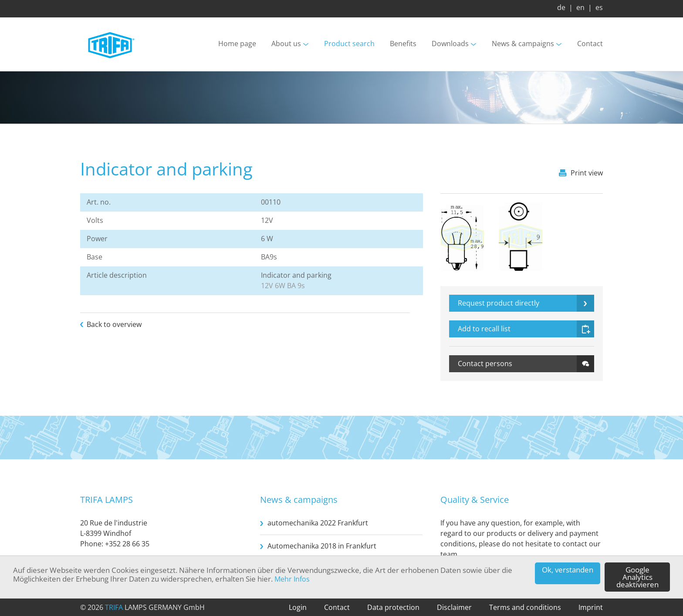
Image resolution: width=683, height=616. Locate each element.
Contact (590, 44)
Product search (349, 44)
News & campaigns (523, 44)
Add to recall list (484, 329)
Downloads (450, 44)
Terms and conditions (525, 607)
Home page (237, 44)
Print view (587, 173)
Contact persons (485, 364)
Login (298, 607)
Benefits (403, 44)
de (561, 7)
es (599, 7)
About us (286, 44)
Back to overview (114, 324)
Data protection (393, 607)
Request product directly (499, 303)
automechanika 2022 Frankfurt (318, 523)
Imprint (591, 607)
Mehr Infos (292, 579)
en (580, 7)
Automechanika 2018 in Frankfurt (322, 546)
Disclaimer (454, 607)
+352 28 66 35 (127, 544)
